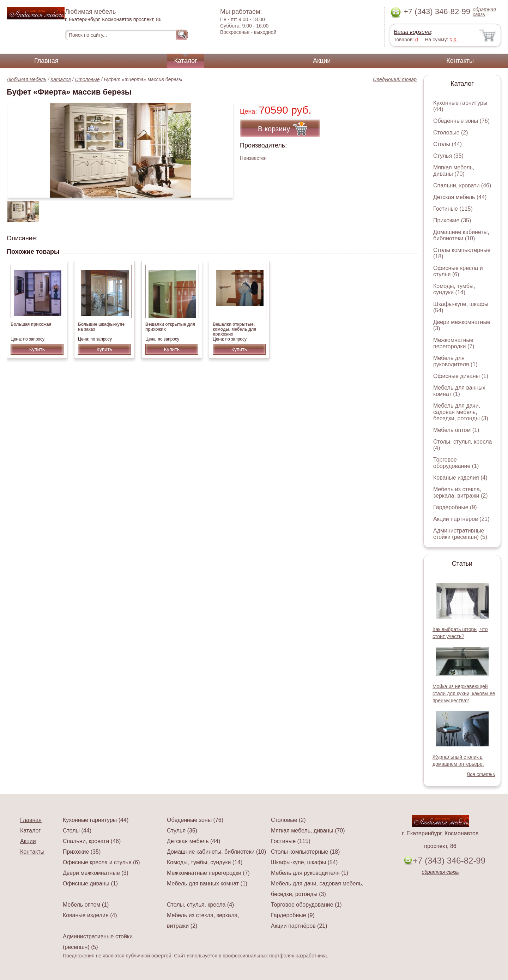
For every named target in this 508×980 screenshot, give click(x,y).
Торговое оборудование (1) (456, 463)
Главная (46, 61)
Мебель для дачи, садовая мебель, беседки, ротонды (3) (461, 412)
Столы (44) (447, 144)
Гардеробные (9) (455, 507)
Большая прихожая (31, 324)
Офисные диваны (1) (461, 376)
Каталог (186, 61)
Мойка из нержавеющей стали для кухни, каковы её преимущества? (464, 693)
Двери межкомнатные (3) (96, 873)
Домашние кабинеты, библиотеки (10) (461, 235)
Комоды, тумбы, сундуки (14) (454, 289)
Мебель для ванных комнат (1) (459, 391)
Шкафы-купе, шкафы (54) (304, 862)
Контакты (460, 61)
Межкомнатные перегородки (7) (454, 343)
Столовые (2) (451, 133)
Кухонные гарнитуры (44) (96, 820)
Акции (322, 61)
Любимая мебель (26, 79)
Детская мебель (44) (460, 197)
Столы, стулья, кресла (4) (200, 905)
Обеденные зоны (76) (461, 121)
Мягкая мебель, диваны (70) (454, 171)
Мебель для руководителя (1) (455, 361)
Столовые (87, 79)
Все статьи (481, 774)
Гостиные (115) (453, 209)
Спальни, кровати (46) (462, 185)
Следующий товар (395, 79)
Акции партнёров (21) (461, 519)
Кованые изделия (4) (460, 478)
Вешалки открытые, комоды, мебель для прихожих (235, 329)
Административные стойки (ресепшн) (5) (460, 534)
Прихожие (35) (452, 220)
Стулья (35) (448, 156)
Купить (37, 349)
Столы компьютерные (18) (305, 852)
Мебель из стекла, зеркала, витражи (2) (461, 492)
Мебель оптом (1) (456, 430)
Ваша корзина (412, 32)
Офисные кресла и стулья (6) (458, 271)
